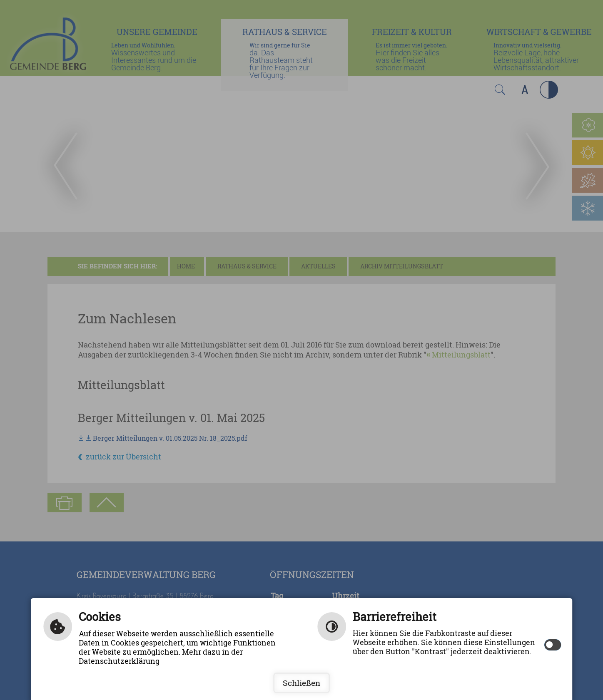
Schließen (301, 683)
